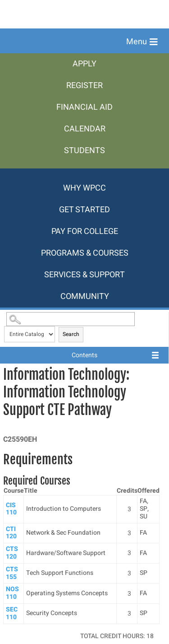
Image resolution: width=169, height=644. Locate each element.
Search (71, 334)
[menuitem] (84, 64)
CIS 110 (11, 509)
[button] (142, 42)
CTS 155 (12, 573)
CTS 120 (12, 553)
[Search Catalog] (70, 319)
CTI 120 (11, 533)
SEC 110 (12, 613)
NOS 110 (12, 593)
